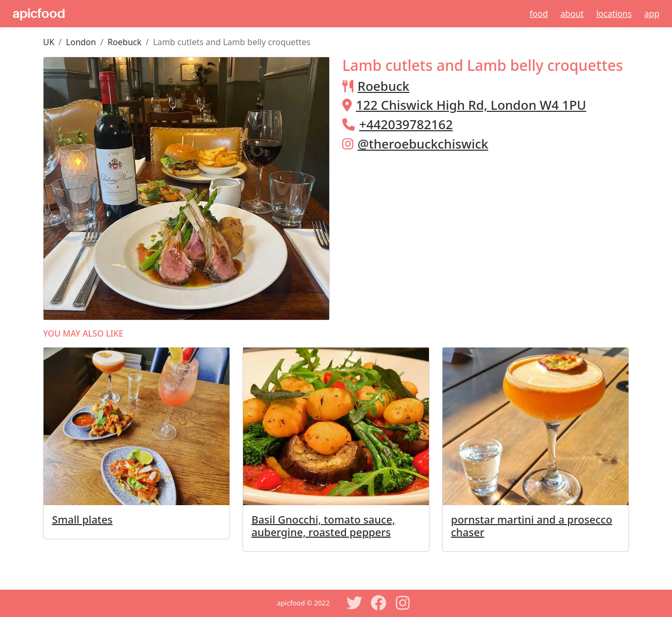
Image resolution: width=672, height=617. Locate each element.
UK (49, 42)
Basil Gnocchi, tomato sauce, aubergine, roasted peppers (323, 526)
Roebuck (125, 42)
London (81, 42)
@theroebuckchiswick (423, 144)
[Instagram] (403, 603)
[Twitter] (354, 603)
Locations (614, 14)
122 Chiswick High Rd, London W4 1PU (471, 105)
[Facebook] (379, 603)
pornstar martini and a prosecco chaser (532, 526)
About (572, 14)
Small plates (82, 520)
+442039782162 (406, 124)
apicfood (39, 14)
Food (539, 14)
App (652, 14)
